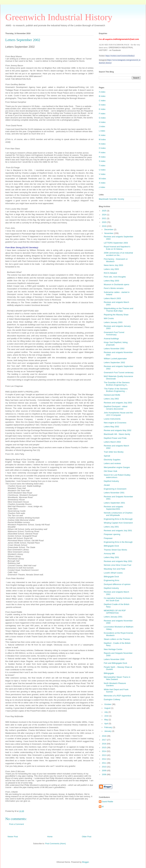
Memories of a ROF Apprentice (117, 696)
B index (102, 96)
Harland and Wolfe (112, 395)
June (107, 716)
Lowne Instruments (112, 419)
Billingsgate (109, 673)
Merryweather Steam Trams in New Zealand (117, 678)
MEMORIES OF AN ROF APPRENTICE (115, 612)
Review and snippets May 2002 (117, 430)
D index (102, 105)
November (109, 233)
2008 (104, 774)
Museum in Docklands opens (116, 284)
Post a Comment (17, 824)
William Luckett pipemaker (115, 359)
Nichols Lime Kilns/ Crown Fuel (117, 565)
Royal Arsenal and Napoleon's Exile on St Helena (117, 248)
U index (102, 170)
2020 (104, 222)
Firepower (108, 538)
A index (102, 92)
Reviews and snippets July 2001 (118, 531)
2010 (104, 767)
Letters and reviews (112, 463)
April (107, 724)
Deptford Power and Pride (115, 438)
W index (102, 179)
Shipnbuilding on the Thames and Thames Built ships (118, 310)
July (106, 712)
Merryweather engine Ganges (117, 467)
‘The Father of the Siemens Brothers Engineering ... (116, 390)
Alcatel (107, 485)
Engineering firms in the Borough (118, 519)
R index (102, 157)
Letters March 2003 (112, 298)
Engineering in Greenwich (115, 489)
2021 (104, 218)
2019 (104, 226)
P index (102, 152)
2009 (104, 771)
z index (102, 187)
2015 (104, 747)
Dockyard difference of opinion (117, 584)
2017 (104, 740)
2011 (104, 763)
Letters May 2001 (111, 557)
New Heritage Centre (113, 649)
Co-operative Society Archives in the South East (118, 599)
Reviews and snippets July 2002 (118, 403)
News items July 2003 (113, 265)
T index (102, 166)
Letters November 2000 (114, 659)
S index (102, 161)
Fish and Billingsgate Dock (115, 663)
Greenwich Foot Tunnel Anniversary (114, 334)
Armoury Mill (109, 554)
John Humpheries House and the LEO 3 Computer (118, 414)
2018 (104, 736)
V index (102, 174)
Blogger (85, 862)
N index (102, 144)
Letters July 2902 (111, 399)
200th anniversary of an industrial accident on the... (118, 254)
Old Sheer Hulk (110, 471)
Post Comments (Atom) (55, 844)
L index (102, 131)
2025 (104, 211)
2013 (104, 755)
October (108, 704)
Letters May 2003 (111, 281)
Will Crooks (109, 318)
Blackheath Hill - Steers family (117, 434)
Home (50, 837)
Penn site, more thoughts (115, 277)
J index (102, 126)
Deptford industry (111, 588)
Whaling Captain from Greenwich (118, 523)
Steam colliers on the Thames (117, 639)
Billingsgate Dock (111, 546)
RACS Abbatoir (110, 273)
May (106, 720)
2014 (104, 751)
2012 (104, 759)
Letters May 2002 (111, 427)
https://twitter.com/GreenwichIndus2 (120, 56)
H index (102, 122)
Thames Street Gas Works (115, 550)
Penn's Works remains (114, 288)
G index (102, 118)
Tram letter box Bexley (114, 452)
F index (102, 114)
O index (102, 148)
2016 (104, 744)
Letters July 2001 (111, 527)
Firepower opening (112, 534)
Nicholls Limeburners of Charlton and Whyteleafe (118, 514)
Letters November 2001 (114, 493)
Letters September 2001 (114, 503)
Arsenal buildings (111, 339)
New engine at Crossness (115, 423)
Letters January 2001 (113, 617)
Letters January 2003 (113, 322)
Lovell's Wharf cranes (113, 573)
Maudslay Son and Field (114, 569)
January (108, 731)
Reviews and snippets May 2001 (118, 561)
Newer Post (13, 837)
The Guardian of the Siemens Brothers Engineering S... (117, 384)
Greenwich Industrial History (59, 17)
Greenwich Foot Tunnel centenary (119, 372)
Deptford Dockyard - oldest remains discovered (116, 408)
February (109, 727)
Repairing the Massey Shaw (116, 315)
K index (102, 135)
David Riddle (108, 802)
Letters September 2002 (114, 362)
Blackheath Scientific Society (111, 199)
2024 (104, 215)
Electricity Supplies (112, 460)
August (108, 708)
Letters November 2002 (114, 349)
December (109, 229)
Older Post (87, 837)
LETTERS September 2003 (116, 243)
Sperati (107, 456)
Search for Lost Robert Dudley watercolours (117, 476)
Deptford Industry (111, 481)
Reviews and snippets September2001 (113, 508)
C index (102, 101)
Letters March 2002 (112, 442)
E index (102, 109)
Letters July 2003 (111, 269)
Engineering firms (111, 580)
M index (102, 139)
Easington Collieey (112, 699)
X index (102, 183)
